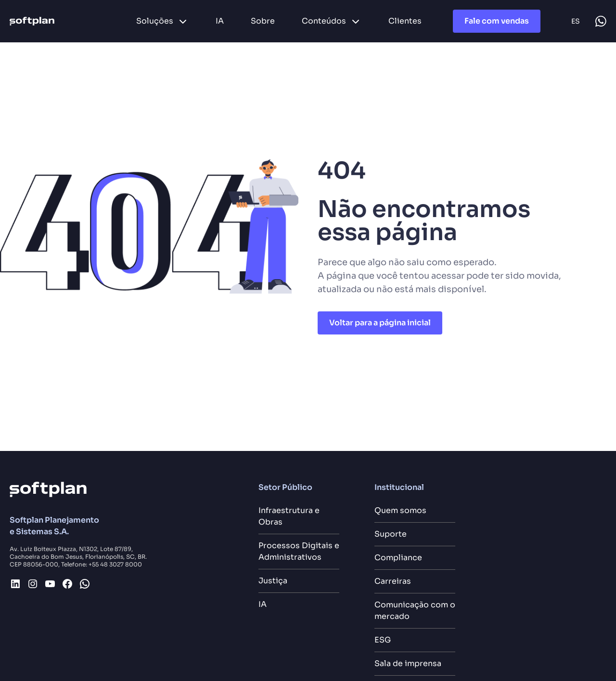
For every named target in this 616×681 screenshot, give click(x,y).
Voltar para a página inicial (380, 323)
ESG (383, 640)
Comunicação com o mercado (415, 610)
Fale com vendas (497, 21)
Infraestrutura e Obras (289, 516)
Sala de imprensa (408, 663)
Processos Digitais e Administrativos (299, 551)
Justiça (273, 581)
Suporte (391, 534)
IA (263, 604)
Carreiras (393, 581)
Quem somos (400, 510)
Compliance (398, 558)
